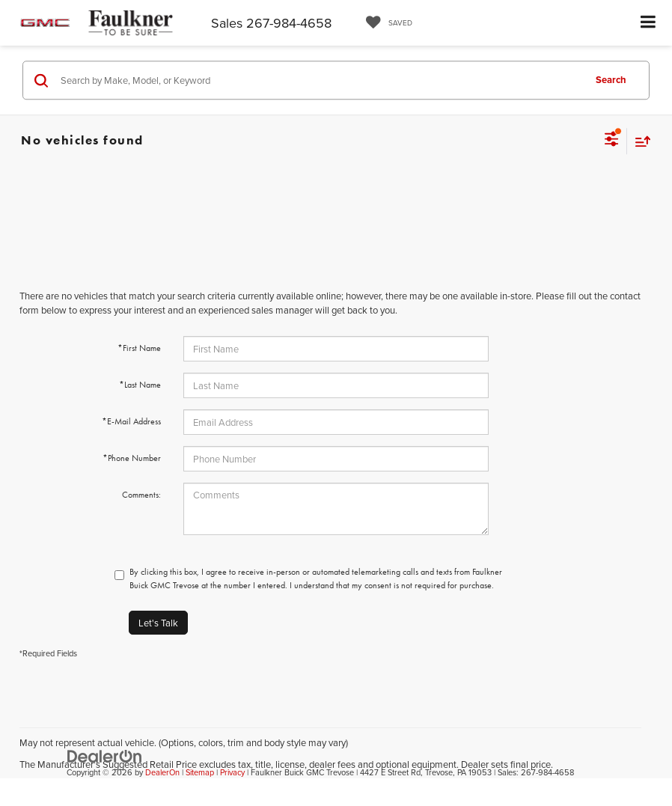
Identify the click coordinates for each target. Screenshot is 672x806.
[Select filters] (612, 141)
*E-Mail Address (131, 421)
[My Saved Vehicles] (385, 23)
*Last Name (140, 385)
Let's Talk (158, 623)
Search (611, 80)
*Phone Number (132, 458)
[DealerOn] (105, 755)
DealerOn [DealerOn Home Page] (162, 772)
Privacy (232, 772)
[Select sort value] (639, 141)
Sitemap (200, 772)
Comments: (141, 495)
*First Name (139, 348)
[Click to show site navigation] (648, 23)
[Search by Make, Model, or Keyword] (320, 80)
